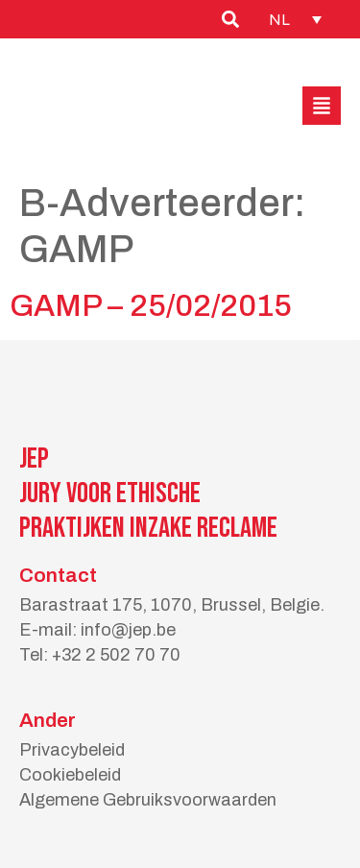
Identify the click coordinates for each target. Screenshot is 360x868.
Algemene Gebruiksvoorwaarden (148, 800)
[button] (322, 106)
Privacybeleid (72, 750)
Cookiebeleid (70, 775)
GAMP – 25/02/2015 (151, 306)
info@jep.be (128, 630)
